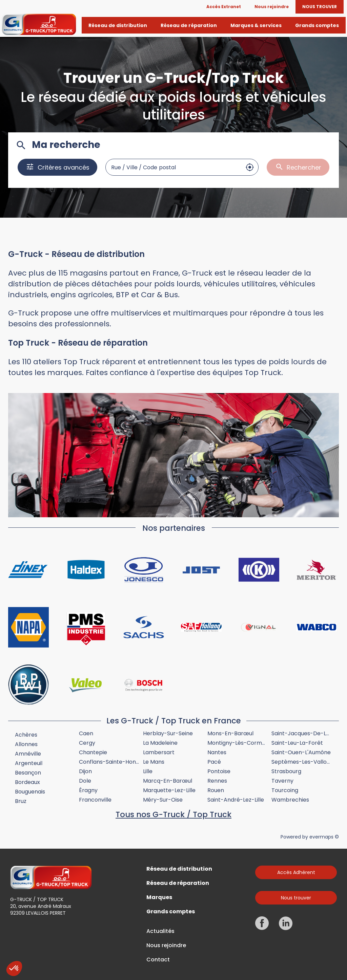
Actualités (160, 931)
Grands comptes (171, 912)
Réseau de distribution (179, 869)
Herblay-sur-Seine (168, 733)
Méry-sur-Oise (163, 800)
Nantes (217, 752)
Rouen (216, 790)
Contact (158, 960)
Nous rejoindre (166, 945)
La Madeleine (160, 743)
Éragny (88, 790)
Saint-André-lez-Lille (236, 800)
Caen (86, 733)
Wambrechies (290, 800)
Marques (159, 897)
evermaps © (324, 837)
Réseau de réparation (178, 883)
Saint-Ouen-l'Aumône (301, 752)
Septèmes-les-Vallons (302, 762)
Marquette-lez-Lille (169, 790)
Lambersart (159, 752)
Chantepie (93, 752)
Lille (148, 771)
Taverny (282, 781)
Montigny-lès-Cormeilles (241, 743)
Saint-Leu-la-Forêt (297, 743)
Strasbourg (286, 771)
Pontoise (219, 771)
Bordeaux (27, 782)
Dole (85, 781)
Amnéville (28, 754)
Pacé (214, 762)
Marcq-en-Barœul (168, 781)
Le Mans (154, 762)
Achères (26, 735)
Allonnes (26, 744)
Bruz (21, 801)
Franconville (95, 800)
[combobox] (173, 167)
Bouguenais (30, 792)
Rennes (217, 781)
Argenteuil (29, 763)
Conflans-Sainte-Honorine (114, 762)
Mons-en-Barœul (230, 733)
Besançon (28, 773)
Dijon (85, 771)
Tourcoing (285, 790)
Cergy (87, 743)
